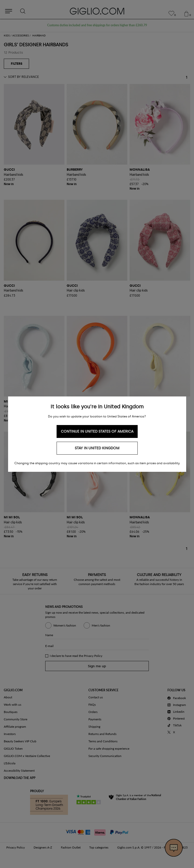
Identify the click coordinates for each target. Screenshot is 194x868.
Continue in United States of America (97, 431)
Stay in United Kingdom (97, 448)
